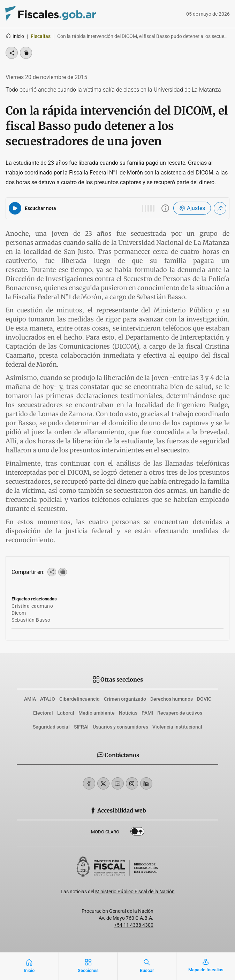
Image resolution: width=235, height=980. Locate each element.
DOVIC (204, 699)
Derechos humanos (172, 699)
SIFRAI (81, 727)
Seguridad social (51, 727)
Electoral (43, 713)
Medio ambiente (97, 713)
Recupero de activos (180, 713)
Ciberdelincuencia (79, 699)
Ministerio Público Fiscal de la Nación (135, 892)
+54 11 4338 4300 (134, 925)
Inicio (15, 36)
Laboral (66, 713)
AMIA (30, 699)
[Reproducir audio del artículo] (15, 208)
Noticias (128, 713)
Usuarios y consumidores (120, 727)
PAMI (147, 713)
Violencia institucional (177, 727)
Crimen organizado (125, 699)
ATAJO (48, 699)
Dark (137, 833)
